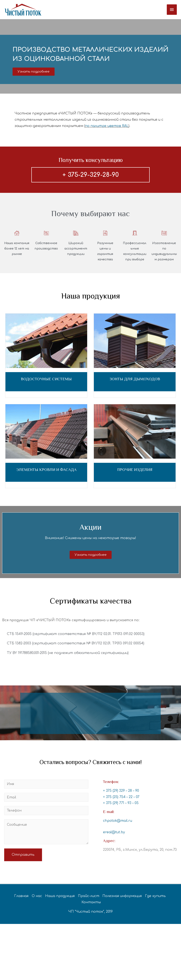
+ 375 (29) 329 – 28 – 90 (121, 792)
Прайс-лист (89, 898)
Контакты (91, 904)
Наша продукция (59, 898)
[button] (34, 73)
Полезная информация (123, 898)
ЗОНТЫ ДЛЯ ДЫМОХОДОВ (135, 380)
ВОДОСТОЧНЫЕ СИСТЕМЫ (46, 380)
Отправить (23, 857)
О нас (35, 898)
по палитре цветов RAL (107, 127)
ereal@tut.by (114, 834)
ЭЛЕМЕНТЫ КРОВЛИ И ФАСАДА (46, 471)
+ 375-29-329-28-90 (91, 176)
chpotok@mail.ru (118, 822)
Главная (19, 898)
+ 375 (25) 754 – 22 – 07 (121, 798)
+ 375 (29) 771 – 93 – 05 (121, 804)
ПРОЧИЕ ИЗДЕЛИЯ (135, 471)
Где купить (157, 898)
